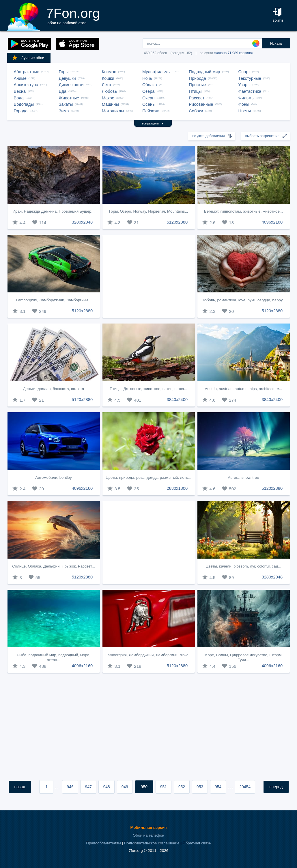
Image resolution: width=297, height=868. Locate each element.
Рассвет (197, 98)
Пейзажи (151, 111)
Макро (108, 98)
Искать (276, 43)
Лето (107, 85)
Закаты (66, 104)
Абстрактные (27, 72)
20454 (245, 787)
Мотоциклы (113, 111)
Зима (64, 111)
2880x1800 (177, 488)
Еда (63, 91)
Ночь (147, 78)
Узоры (244, 85)
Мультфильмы (156, 72)
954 (218, 787)
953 (200, 787)
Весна (20, 91)
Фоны (244, 104)
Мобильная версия (148, 828)
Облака (150, 85)
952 (182, 787)
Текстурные (250, 78)
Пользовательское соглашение (152, 843)
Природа (197, 78)
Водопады (24, 104)
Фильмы (246, 98)
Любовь (110, 91)
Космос (109, 72)
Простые (197, 85)
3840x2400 (177, 400)
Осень (148, 104)
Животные (69, 98)
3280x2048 (82, 222)
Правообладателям (103, 843)
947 (88, 787)
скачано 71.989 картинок (234, 53)
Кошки (108, 78)
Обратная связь (197, 843)
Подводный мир (204, 72)
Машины (110, 104)
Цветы (245, 111)
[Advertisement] (149, 276)
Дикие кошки (71, 85)
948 (106, 787)
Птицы (195, 91)
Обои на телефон (148, 835)
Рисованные (201, 104)
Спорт (244, 72)
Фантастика (250, 91)
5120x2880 (177, 222)
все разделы (153, 123)
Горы (64, 72)
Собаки (196, 111)
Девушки (67, 78)
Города (21, 111)
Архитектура (26, 85)
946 (70, 787)
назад (20, 787)
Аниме (20, 78)
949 (125, 787)
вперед (276, 787)
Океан (148, 98)
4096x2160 (272, 222)
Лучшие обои (28, 58)
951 (164, 787)
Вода (19, 98)
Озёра (148, 91)
